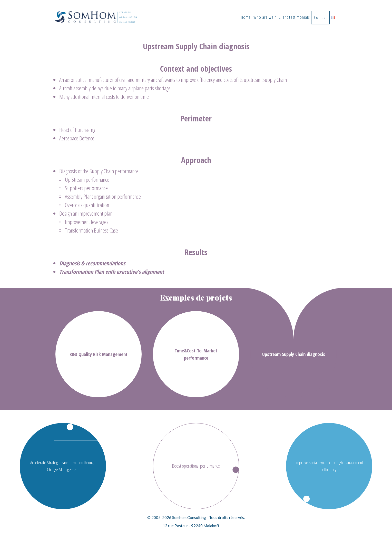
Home (246, 17)
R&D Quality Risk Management (99, 354)
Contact (320, 17)
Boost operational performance (196, 466)
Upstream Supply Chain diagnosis (294, 354)
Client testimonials (294, 17)
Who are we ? (265, 17)
